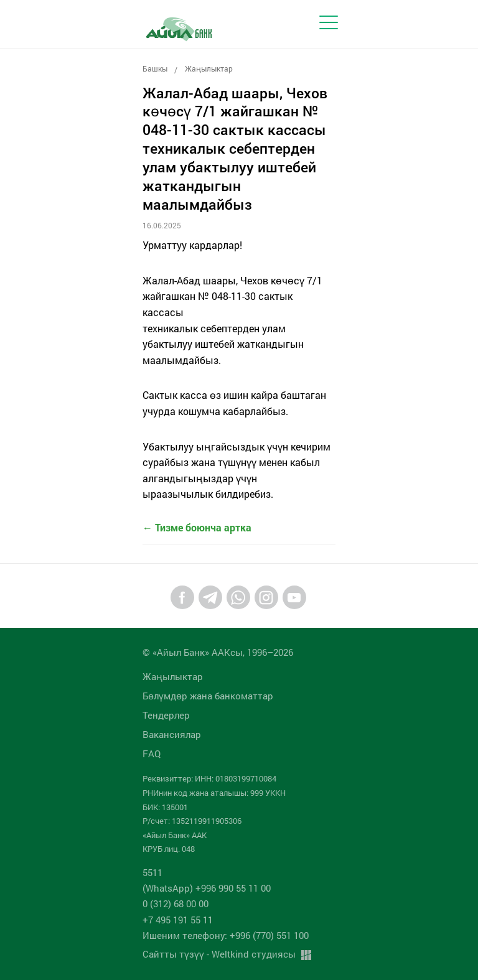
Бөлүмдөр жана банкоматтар (208, 696)
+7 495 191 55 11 (178, 920)
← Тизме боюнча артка (197, 527)
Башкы (155, 68)
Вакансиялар (172, 734)
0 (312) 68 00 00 (176, 903)
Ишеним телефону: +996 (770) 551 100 (226, 935)
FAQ (152, 754)
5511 (152, 872)
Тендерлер (166, 715)
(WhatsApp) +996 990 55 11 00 (207, 888)
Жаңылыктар (209, 68)
